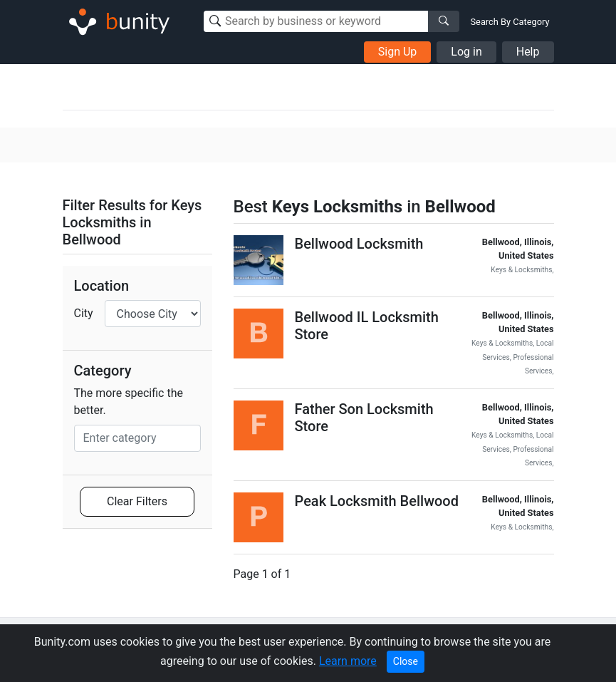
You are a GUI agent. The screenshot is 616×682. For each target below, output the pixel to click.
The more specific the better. (129, 402)
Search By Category (510, 22)
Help (528, 52)
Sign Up (398, 52)
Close (406, 661)
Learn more (348, 661)
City (84, 313)
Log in (466, 52)
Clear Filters (137, 501)
